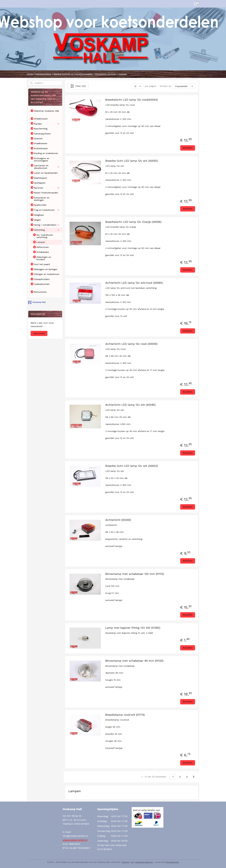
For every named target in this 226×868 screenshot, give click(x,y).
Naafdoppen (40, 178)
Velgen (37, 220)
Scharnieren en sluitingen (42, 199)
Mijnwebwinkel (172, 862)
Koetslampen (41, 148)
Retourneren (40, 292)
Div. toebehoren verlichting (45, 236)
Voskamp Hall (37, 302)
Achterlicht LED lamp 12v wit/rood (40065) (134, 283)
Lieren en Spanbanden (46, 173)
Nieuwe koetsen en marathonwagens (73, 74)
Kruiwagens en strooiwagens (42, 159)
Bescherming (41, 129)
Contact (123, 74)
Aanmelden (39, 333)
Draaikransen (41, 143)
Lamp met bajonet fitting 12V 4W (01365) (133, 628)
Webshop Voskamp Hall (46, 111)
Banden (47, 124)
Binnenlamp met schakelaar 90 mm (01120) (134, 661)
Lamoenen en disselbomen (47, 167)
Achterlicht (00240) (118, 520)
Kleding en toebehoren (46, 153)
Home (30, 74)
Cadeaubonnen (42, 284)
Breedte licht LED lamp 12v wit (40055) (131, 161)
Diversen (38, 138)
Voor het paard (42, 264)
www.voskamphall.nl (75, 840)
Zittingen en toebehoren (47, 274)
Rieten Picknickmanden (46, 193)
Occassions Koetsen (106, 74)
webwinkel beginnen (144, 862)
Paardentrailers (43, 74)
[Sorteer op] (184, 86)
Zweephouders (42, 279)
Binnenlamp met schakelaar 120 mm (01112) (135, 574)
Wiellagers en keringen (46, 269)
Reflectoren (43, 247)
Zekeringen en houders (44, 258)
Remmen (47, 188)
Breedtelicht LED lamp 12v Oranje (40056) (133, 222)
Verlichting (47, 230)
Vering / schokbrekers (47, 225)
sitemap (126, 862)
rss (132, 862)
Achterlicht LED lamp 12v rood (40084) (131, 344)
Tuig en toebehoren (47, 210)
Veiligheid (39, 215)
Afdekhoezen (41, 119)
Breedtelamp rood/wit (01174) (125, 715)
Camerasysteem (42, 134)
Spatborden (40, 205)
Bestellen (188, 148)
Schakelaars (43, 252)
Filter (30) (78, 86)
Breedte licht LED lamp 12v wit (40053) (131, 466)
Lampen (41, 242)
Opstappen (40, 183)
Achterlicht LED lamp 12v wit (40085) (130, 405)
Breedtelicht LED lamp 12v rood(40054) (131, 100)
